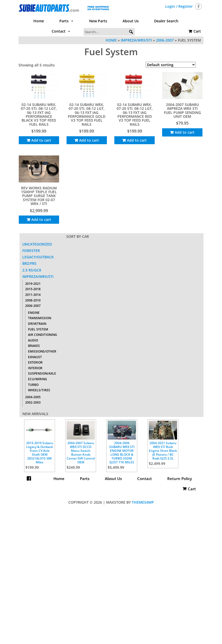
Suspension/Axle (42, 373)
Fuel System (38, 329)
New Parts (98, 21)
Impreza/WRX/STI (136, 40)
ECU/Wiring (38, 379)
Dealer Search (166, 21)
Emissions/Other (42, 351)
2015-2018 (33, 289)
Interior (35, 368)
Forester (31, 251)
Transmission (40, 318)
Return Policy (111, 489)
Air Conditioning (43, 335)
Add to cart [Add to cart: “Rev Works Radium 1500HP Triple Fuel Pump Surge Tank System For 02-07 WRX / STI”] (41, 219)
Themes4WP (143, 502)
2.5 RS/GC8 (32, 270)
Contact (61, 31)
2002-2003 (33, 402)
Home (39, 21)
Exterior (35, 362)
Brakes (34, 346)
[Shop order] (171, 65)
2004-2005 (33, 397)
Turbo (33, 385)
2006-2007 (165, 40)
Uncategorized (37, 244)
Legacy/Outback (38, 257)
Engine (34, 313)
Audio (33, 340)
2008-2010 (33, 300)
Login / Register (179, 6)
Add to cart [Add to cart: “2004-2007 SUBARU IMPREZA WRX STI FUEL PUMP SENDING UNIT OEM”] (185, 132)
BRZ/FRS (29, 263)
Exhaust (35, 357)
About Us (131, 21)
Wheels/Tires (39, 390)
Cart (197, 31)
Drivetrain (37, 324)
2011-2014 (33, 295)
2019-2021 (33, 284)
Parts (67, 21)
